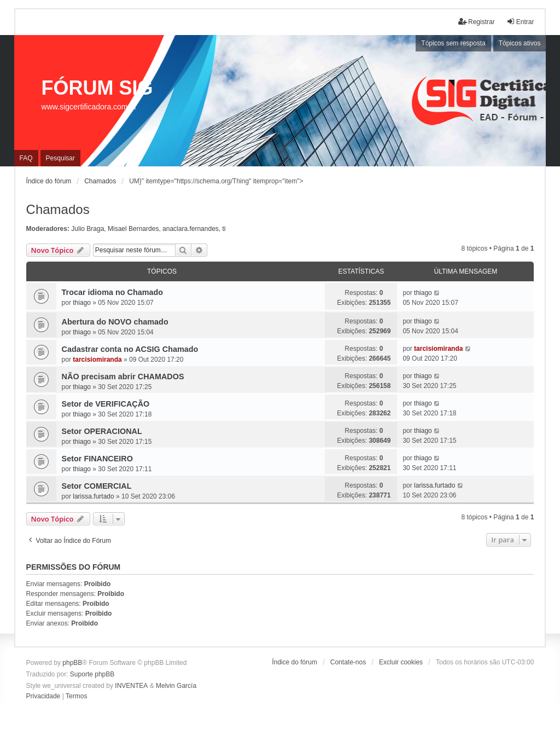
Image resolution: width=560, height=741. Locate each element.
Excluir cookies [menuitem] (401, 662)
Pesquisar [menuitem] (60, 158)
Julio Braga (87, 229)
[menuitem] (43, 697)
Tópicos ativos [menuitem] (520, 43)
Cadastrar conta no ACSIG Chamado (130, 349)
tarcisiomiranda (97, 360)
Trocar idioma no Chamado (113, 292)
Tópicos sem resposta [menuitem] (453, 43)
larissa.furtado (93, 496)
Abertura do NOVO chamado (115, 322)
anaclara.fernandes (191, 229)
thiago (82, 303)
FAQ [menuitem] (26, 158)
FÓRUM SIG (97, 88)
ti (224, 229)
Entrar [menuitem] (520, 22)
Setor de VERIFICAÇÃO (106, 404)
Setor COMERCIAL (97, 486)
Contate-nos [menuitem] (348, 662)
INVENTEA (131, 686)
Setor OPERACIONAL (102, 431)
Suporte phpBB (92, 674)
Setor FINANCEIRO (97, 459)
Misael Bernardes (133, 229)
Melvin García (176, 686)
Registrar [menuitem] (477, 22)
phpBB (72, 663)
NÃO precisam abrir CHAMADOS (123, 377)
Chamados (58, 209)
